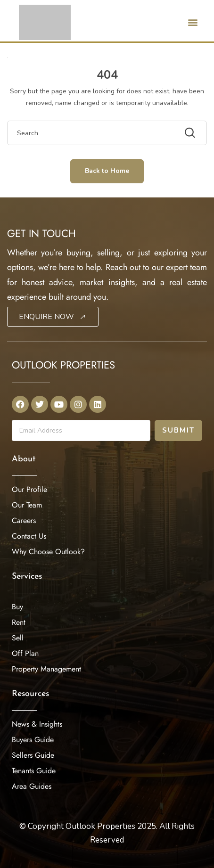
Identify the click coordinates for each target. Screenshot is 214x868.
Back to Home (107, 171)
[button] (193, 22)
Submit (178, 430)
